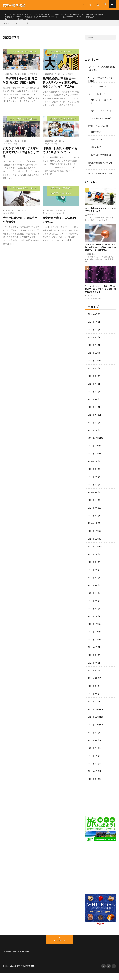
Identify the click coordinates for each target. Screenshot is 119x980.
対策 (7, 228)
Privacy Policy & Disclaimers (18, 31)
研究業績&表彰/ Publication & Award (22, 26)
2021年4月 (93, 779)
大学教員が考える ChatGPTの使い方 (60, 235)
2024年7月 (93, 488)
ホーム (6, 15)
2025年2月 (93, 434)
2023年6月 (93, 587)
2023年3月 (93, 610)
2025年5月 (93, 412)
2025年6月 (93, 404)
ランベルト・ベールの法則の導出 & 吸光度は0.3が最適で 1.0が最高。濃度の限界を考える (100, 303)
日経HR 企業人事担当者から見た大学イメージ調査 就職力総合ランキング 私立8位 (61, 98)
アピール (9, 159)
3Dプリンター (97, 101)
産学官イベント (51, 159)
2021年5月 (93, 771)
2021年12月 (93, 717)
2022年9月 (93, 656)
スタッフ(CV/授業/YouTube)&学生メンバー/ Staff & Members (34, 20)
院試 (12, 228)
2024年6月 (93, 496)
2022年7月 (93, 672)
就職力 (70, 89)
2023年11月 (93, 549)
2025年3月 (93, 427)
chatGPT (48, 228)
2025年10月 (93, 373)
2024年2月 (93, 526)
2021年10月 (93, 733)
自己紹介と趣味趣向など (63, 208)
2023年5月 (93, 595)
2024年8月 (93, 480)
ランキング (62, 89)
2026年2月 (93, 358)
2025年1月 (93, 442)
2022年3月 (93, 694)
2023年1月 (93, 626)
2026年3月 (93, 350)
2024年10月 (93, 465)
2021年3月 (93, 786)
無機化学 (95, 153)
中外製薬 (34, 89)
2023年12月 (93, 542)
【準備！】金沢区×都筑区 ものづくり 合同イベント (60, 165)
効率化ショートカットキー (103, 114)
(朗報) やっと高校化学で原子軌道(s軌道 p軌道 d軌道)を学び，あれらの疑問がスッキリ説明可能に (100, 261)
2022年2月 (93, 702)
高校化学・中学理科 (100, 169)
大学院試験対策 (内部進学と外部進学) (20, 235)
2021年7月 (93, 756)
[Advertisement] (100, 877)
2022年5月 (93, 687)
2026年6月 (93, 327)
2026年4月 (93, 343)
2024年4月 (93, 511)
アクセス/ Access (52, 26)
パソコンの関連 (95, 109)
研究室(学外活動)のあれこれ (25, 67)
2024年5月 (93, 503)
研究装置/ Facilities (75, 20)
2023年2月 (93, 618)
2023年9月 (93, 564)
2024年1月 (93, 534)
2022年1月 (93, 710)
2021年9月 (93, 740)
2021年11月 (93, 725)
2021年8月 (93, 748)
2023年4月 (93, 603)
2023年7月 (93, 580)
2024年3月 (93, 519)
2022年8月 (93, 664)
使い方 (55, 228)
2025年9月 (93, 381)
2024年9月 (93, 473)
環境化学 (95, 161)
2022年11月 (93, 641)
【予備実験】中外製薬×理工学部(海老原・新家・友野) (20, 96)
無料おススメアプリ (100, 125)
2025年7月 (93, 396)
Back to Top (59, 948)
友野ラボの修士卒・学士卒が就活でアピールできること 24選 (21, 167)
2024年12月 (93, 450)
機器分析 (95, 146)
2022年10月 (93, 649)
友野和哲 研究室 (28, 973)
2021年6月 (93, 763)
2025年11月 (93, 366)
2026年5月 (93, 335)
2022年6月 (93, 679)
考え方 (62, 228)
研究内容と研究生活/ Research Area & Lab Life (35, 15)
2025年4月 (93, 419)
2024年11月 (93, 457)
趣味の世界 (79, 26)
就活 (16, 159)
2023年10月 (93, 557)
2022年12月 (93, 633)
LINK (67, 26)
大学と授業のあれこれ (98, 133)
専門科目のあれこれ (97, 140)
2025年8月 (93, 389)
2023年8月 (93, 572)
